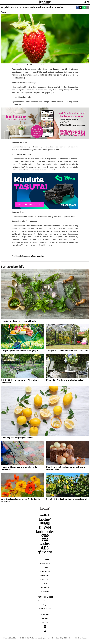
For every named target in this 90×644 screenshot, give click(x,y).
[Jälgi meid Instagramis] (45, 627)
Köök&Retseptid (45, 579)
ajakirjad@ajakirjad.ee (45, 638)
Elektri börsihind (45, 609)
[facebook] (77, 7)
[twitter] (81, 7)
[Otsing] (85, 2)
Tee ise (45, 583)
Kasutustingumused (45, 601)
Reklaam (45, 618)
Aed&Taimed (45, 571)
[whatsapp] (84, 7)
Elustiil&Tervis (45, 587)
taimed (33, 256)
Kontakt (45, 622)
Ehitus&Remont (45, 575)
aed (28, 256)
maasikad (41, 256)
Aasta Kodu (45, 591)
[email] (87, 7)
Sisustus (45, 567)
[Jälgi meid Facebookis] (45, 631)
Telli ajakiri (45, 605)
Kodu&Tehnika (45, 563)
